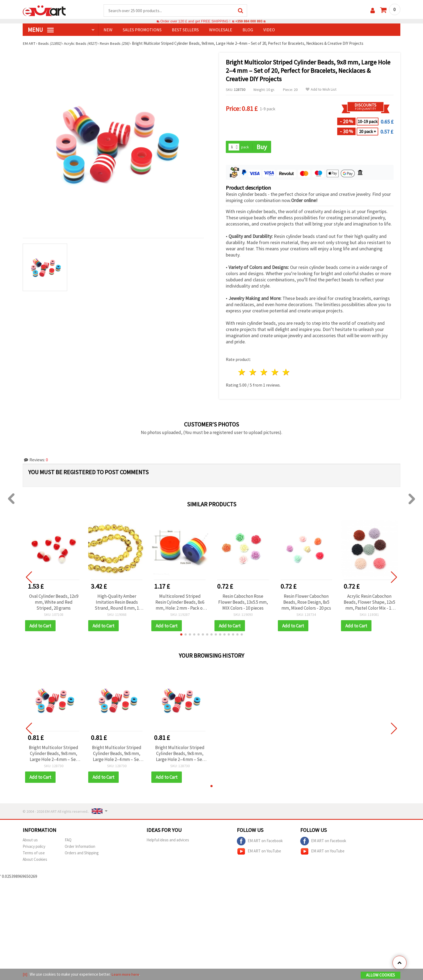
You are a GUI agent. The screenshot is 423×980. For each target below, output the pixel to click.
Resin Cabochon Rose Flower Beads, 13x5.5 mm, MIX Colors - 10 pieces (243, 602)
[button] (181, 635)
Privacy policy (34, 847)
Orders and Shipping (82, 853)
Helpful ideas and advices (168, 840)
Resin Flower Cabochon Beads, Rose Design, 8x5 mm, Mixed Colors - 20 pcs (306, 602)
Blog (248, 30)
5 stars (286, 373)
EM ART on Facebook (260, 842)
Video (269, 30)
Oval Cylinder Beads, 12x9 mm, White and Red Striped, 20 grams (54, 602)
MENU (41, 30)
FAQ (68, 840)
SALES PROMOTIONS (142, 30)
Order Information (80, 847)
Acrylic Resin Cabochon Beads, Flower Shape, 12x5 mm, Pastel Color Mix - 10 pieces (369, 602)
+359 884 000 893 (249, 21)
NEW (108, 30)
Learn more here (125, 974)
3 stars (264, 373)
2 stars (253, 373)
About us (30, 840)
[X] (25, 974)
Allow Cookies (381, 975)
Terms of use (34, 853)
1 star (242, 373)
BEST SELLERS (185, 30)
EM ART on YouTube (259, 852)
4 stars (275, 373)
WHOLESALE (221, 30)
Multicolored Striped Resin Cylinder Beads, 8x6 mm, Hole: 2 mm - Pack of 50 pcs (180, 602)
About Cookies (35, 860)
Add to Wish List (321, 90)
